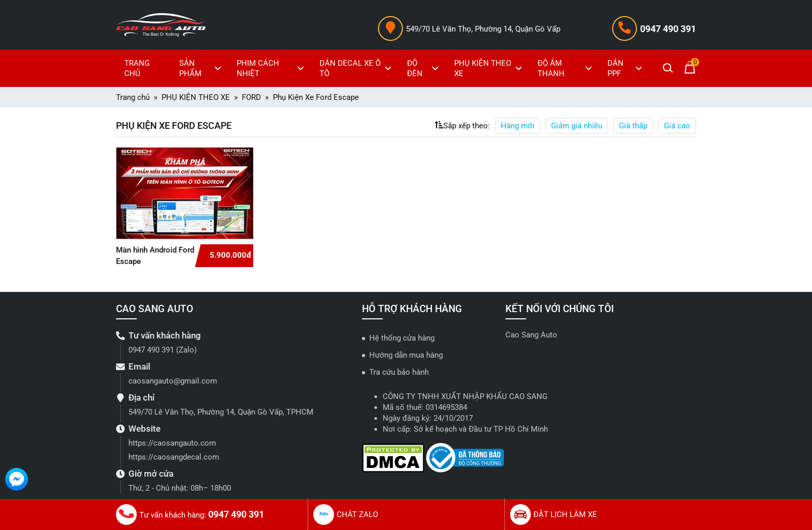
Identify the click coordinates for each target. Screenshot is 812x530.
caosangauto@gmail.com (173, 381)
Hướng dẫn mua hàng (406, 355)
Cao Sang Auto (531, 335)
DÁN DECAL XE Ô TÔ (357, 68)
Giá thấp (633, 126)
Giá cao (677, 126)
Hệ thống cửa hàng (402, 338)
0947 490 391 (668, 29)
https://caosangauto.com (172, 443)
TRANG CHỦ (137, 68)
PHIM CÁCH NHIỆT (272, 68)
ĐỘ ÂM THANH (566, 68)
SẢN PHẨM (201, 68)
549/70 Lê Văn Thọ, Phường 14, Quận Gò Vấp (483, 29)
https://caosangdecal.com (174, 457)
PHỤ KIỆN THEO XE (489, 68)
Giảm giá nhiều (577, 126)
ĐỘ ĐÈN (424, 68)
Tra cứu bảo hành (399, 372)
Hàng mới (518, 126)
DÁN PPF (626, 68)
